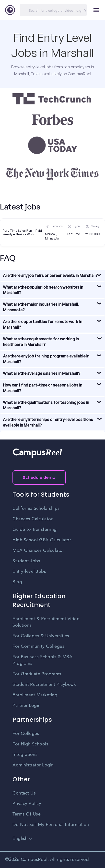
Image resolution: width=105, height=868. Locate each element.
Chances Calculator (33, 519)
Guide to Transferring (35, 530)
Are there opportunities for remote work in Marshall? (43, 324)
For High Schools (30, 744)
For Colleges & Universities (41, 636)
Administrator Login (33, 765)
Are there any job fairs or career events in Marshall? (50, 275)
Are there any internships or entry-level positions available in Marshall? (48, 422)
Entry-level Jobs (29, 572)
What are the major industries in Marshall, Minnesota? (41, 307)
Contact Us (24, 793)
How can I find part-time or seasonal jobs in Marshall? (43, 388)
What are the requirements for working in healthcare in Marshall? (41, 342)
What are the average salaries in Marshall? (42, 373)
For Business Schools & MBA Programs (42, 660)
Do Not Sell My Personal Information (51, 825)
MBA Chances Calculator (38, 551)
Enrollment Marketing (35, 695)
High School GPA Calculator (42, 540)
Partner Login (27, 706)
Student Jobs (26, 561)
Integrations (25, 755)
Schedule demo (39, 477)
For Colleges (26, 734)
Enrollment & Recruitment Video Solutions (46, 622)
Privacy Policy (27, 804)
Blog (17, 582)
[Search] (53, 10)
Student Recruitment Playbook (44, 685)
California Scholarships (36, 509)
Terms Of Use (27, 814)
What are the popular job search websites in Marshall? (43, 290)
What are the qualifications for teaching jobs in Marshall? (46, 405)
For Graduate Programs (37, 674)
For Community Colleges (38, 647)
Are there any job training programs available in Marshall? (46, 359)
